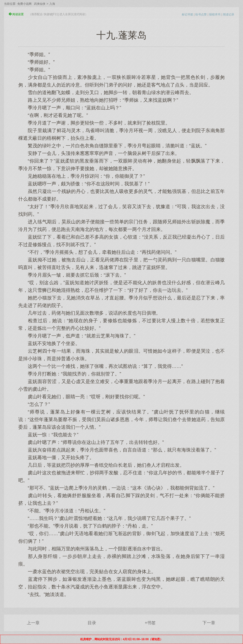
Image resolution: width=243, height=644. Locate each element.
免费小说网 (24, 4)
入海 (52, 4)
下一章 (209, 623)
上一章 (33, 623)
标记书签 (187, 14)
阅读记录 (229, 14)
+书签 (150, 623)
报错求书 (215, 14)
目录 (92, 623)
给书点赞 (201, 14)
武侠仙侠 (40, 4)
